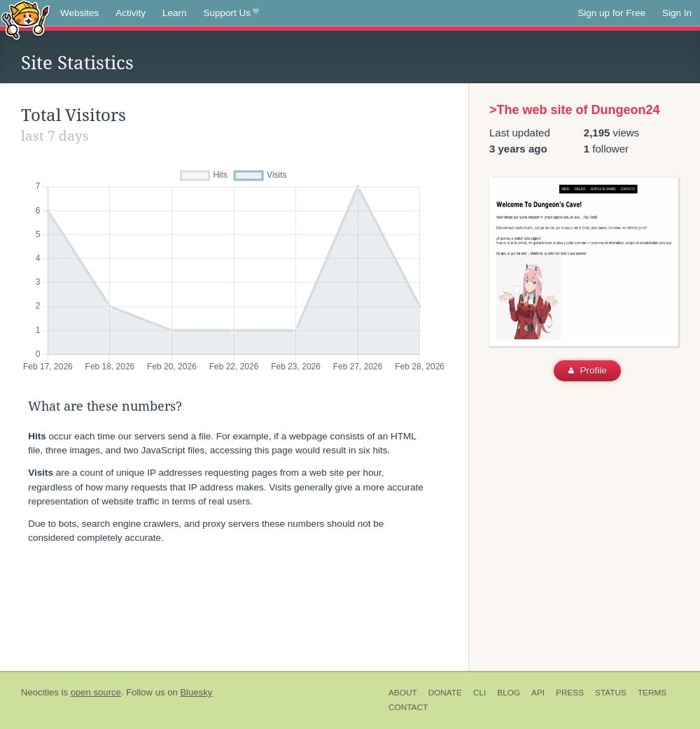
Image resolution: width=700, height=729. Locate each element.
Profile (588, 370)
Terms (652, 693)
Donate (445, 693)
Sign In (677, 13)
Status (611, 693)
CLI (479, 693)
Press (570, 693)
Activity (131, 13)
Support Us (231, 13)
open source (96, 692)
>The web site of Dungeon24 (575, 110)
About (403, 693)
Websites (79, 13)
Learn (175, 13)
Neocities (40, 692)
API (538, 693)
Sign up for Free (611, 13)
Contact (408, 707)
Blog (509, 693)
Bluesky (196, 692)
